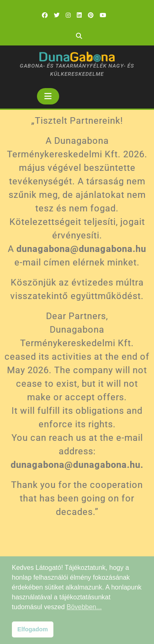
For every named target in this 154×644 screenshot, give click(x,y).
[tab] (48, 96)
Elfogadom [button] (32, 629)
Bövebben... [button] (84, 607)
